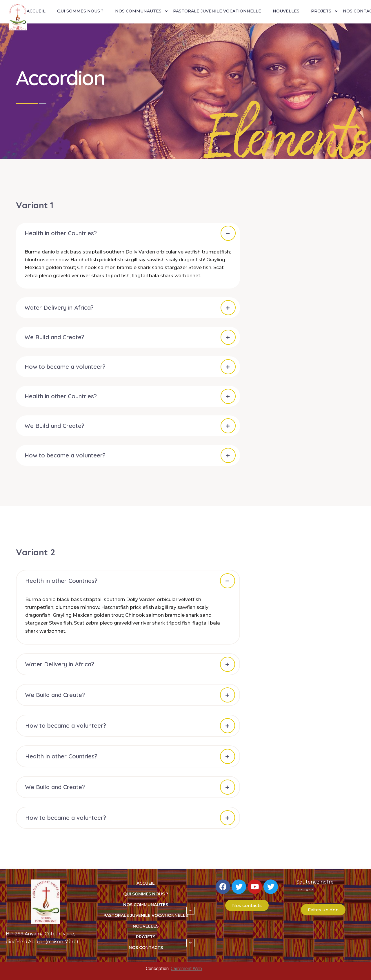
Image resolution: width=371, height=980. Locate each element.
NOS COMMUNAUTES (138, 11)
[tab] (128, 233)
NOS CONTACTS (146, 948)
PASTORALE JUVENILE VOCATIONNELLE (217, 11)
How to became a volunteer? (65, 367)
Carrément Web (186, 969)
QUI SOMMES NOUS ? (80, 11)
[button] (247, 905)
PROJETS (321, 11)
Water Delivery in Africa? (59, 307)
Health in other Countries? (61, 233)
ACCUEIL (36, 11)
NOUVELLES (286, 11)
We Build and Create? (54, 337)
